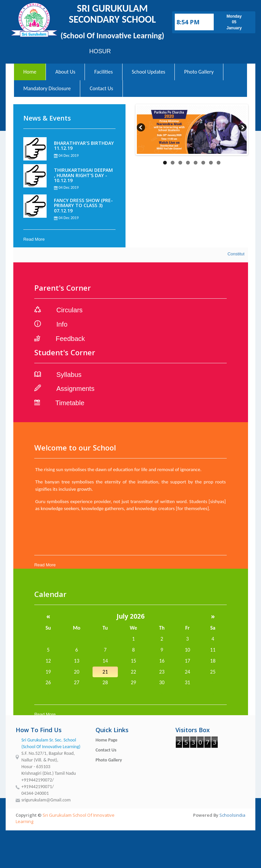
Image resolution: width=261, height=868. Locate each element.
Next (242, 128)
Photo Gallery (199, 72)
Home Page (107, 740)
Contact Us (101, 88)
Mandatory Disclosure (47, 88)
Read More (34, 239)
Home (30, 72)
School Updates (149, 72)
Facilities (104, 72)
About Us (65, 72)
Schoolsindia (232, 815)
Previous (142, 128)
